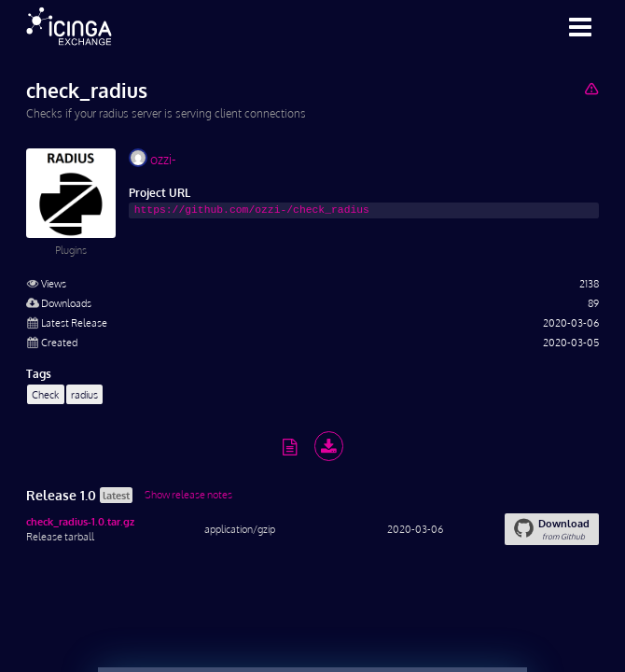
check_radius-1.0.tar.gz (80, 521)
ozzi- (153, 158)
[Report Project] (591, 88)
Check (45, 394)
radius (84, 394)
